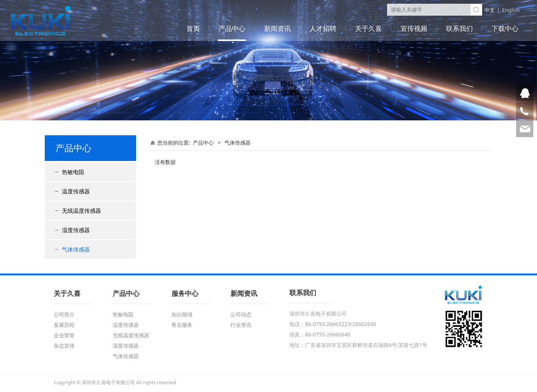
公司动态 (241, 314)
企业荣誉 (64, 335)
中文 (490, 10)
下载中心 (505, 28)
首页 (193, 28)
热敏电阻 (73, 172)
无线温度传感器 (81, 211)
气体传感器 (76, 249)
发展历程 (64, 325)
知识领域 (182, 314)
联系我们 (459, 28)
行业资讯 (241, 325)
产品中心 (232, 28)
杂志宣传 (64, 346)
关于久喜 (368, 28)
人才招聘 (323, 28)
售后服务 (182, 325)
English (511, 10)
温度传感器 (76, 191)
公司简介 (64, 314)
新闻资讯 (277, 28)
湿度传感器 (76, 230)
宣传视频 (414, 28)
